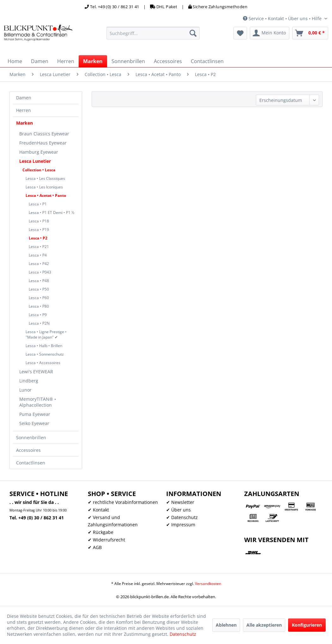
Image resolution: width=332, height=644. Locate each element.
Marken (24, 123)
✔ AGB (95, 547)
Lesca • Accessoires (43, 363)
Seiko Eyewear (34, 423)
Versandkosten (208, 584)
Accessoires (28, 450)
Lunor (25, 390)
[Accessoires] (168, 61)
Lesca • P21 (39, 247)
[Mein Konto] (270, 33)
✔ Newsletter (180, 502)
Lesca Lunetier (35, 161)
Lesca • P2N (39, 323)
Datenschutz (183, 634)
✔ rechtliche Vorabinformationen (123, 502)
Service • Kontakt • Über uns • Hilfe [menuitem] (283, 18)
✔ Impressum (181, 525)
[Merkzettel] (240, 33)
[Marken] (93, 61)
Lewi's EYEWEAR (36, 372)
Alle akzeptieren (264, 625)
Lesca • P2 (38, 238)
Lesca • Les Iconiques (44, 187)
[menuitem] (153, 33)
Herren (24, 110)
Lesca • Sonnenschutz (45, 354)
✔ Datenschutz (182, 517)
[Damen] (40, 61)
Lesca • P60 (39, 298)
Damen (24, 98)
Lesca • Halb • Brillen (44, 346)
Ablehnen (226, 625)
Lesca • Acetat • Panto (46, 195)
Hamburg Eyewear (39, 152)
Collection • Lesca (39, 170)
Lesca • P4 (38, 255)
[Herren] (66, 61)
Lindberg (29, 381)
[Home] (15, 61)
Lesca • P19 (39, 230)
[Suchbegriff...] (153, 33)
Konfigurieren (307, 625)
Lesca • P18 (39, 221)
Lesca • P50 (39, 289)
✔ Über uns (178, 510)
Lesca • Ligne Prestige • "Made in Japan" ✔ (46, 334)
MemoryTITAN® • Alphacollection (38, 402)
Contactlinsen (31, 463)
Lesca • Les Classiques (45, 178)
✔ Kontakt (98, 510)
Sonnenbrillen (31, 437)
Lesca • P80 (39, 306)
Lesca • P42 (39, 264)
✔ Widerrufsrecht (106, 540)
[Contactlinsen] (207, 61)
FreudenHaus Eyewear (43, 143)
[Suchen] (193, 33)
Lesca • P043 (40, 272)
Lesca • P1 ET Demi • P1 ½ (51, 213)
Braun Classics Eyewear (44, 134)
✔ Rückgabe (101, 532)
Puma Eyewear (35, 414)
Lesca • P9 (38, 315)
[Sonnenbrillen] (128, 61)
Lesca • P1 (38, 204)
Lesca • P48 (39, 281)
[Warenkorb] (310, 33)
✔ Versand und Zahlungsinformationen (113, 521)
